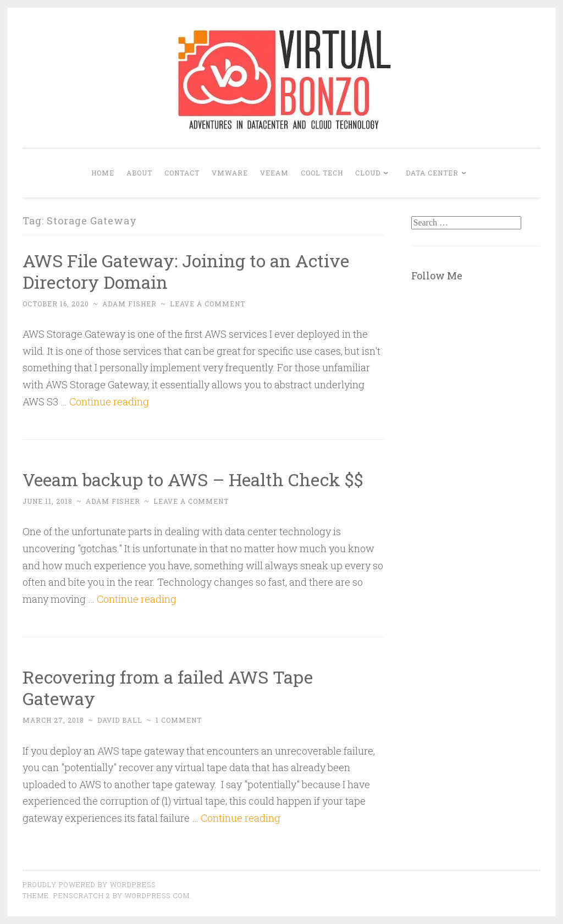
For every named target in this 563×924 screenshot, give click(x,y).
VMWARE (230, 173)
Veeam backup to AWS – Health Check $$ (193, 479)
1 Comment (179, 720)
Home (103, 173)
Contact (182, 173)
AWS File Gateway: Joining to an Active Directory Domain (186, 271)
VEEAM (274, 173)
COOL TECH (322, 173)
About (139, 173)
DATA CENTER (432, 173)
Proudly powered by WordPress (89, 884)
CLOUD (368, 173)
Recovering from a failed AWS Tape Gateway (168, 687)
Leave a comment (208, 304)
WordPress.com (157, 895)
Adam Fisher (129, 304)
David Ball (120, 720)
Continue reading (109, 402)
